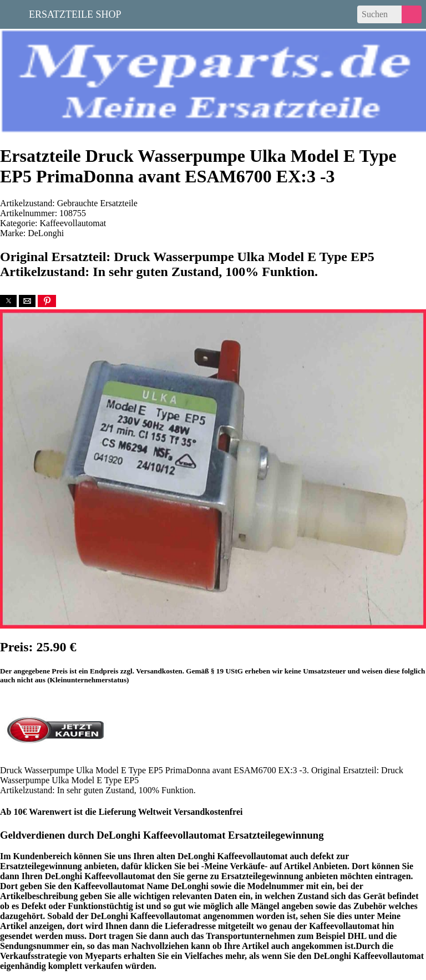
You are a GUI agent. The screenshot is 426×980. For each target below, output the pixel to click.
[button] (8, 301)
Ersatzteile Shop (75, 13)
